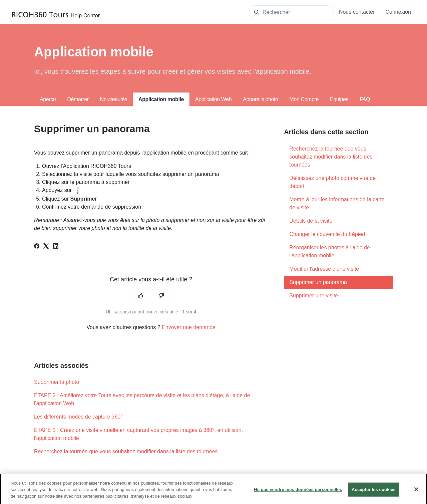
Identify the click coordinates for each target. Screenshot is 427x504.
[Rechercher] (291, 12)
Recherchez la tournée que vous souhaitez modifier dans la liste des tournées (126, 451)
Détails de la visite (311, 221)
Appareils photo (260, 99)
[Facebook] (37, 247)
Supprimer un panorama (318, 282)
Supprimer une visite (314, 296)
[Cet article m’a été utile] (140, 296)
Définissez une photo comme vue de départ (332, 182)
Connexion (398, 12)
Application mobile (161, 99)
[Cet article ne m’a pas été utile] (161, 296)
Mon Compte (304, 99)
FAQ (365, 99)
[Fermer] (416, 492)
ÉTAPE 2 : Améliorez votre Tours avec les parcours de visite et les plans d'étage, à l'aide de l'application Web (142, 399)
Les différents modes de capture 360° (78, 417)
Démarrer (78, 99)
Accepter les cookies (374, 492)
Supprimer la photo (57, 382)
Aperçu (48, 99)
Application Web (213, 99)
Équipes (339, 99)
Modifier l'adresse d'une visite (324, 269)
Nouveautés (114, 99)
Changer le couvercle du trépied (327, 234)
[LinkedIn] (56, 247)
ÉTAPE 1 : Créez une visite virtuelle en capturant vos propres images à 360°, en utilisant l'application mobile (138, 434)
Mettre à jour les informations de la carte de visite (337, 203)
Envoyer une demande (189, 327)
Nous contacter (357, 12)
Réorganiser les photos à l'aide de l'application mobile (329, 251)
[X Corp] (46, 247)
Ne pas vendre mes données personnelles (298, 492)
